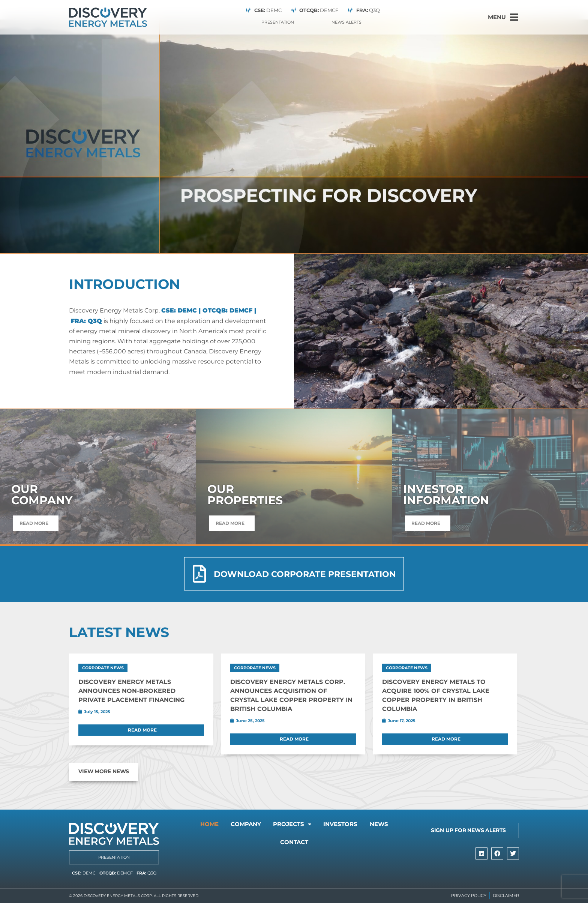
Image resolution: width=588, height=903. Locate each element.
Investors (364, 825)
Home (216, 825)
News (271, 844)
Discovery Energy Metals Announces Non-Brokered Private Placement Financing (131, 690)
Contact (312, 844)
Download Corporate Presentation (304, 574)
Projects (310, 825)
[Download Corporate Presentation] (199, 574)
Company (258, 825)
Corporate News (103, 667)
